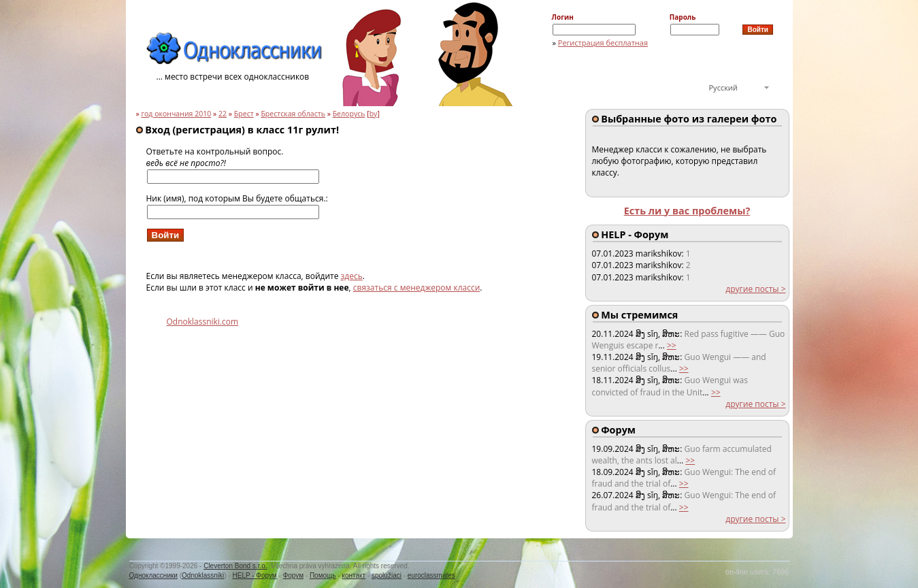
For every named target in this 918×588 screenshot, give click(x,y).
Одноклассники (153, 575)
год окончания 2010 (176, 114)
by (374, 114)
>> (672, 345)
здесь (352, 276)
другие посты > (755, 289)
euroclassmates (431, 575)
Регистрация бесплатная (603, 43)
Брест (244, 114)
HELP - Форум (255, 575)
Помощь (323, 575)
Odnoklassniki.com (203, 322)
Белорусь (349, 114)
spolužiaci (387, 575)
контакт (354, 575)
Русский (723, 87)
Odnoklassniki (203, 575)
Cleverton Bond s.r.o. (235, 566)
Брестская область (293, 114)
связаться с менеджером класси (417, 288)
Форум (293, 575)
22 (223, 114)
